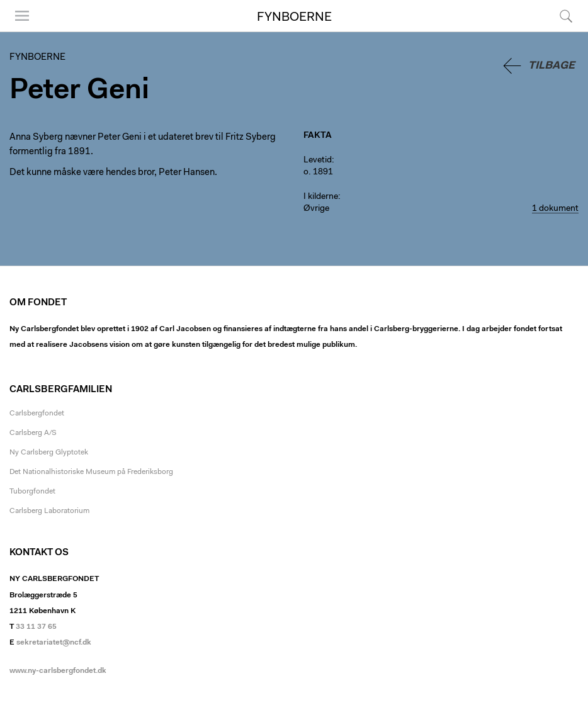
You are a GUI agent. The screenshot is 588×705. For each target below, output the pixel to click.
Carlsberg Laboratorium (49, 511)
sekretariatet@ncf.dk (54, 643)
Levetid (318, 161)
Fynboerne (294, 18)
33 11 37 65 (36, 627)
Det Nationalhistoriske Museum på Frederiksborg (91, 472)
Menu (22, 16)
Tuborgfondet (32, 492)
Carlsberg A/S (33, 433)
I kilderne (321, 197)
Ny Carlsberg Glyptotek (49, 453)
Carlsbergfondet (37, 414)
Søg (566, 16)
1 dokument (555, 209)
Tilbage (551, 66)
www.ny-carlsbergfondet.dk (58, 671)
